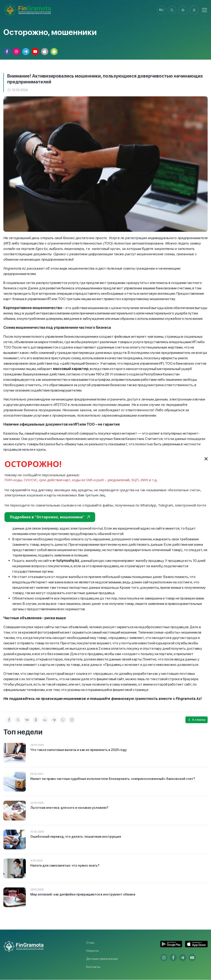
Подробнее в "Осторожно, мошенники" (50, 517)
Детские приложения (102, 959)
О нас (90, 943)
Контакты (93, 967)
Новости (92, 951)
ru (161, 10)
